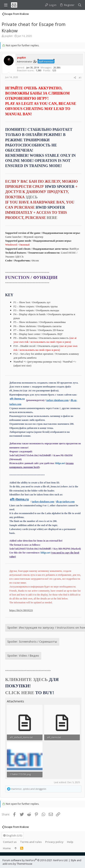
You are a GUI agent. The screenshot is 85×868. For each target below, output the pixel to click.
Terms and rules (31, 842)
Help (70, 842)
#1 (80, 78)
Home (7, 848)
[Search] (80, 5)
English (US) (13, 835)
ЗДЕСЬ (32, 197)
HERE (72, 253)
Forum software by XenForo (35, 860)
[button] (6, 5)
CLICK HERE (20, 693)
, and (29, 789)
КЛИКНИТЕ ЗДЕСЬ (26, 679)
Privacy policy (54, 842)
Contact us (10, 842)
